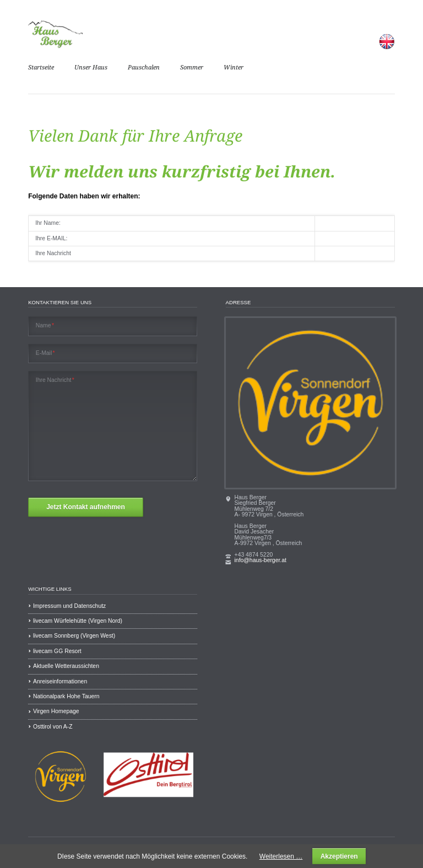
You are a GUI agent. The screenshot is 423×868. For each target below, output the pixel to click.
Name (45, 326)
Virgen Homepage (56, 711)
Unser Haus (91, 68)
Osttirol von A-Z (53, 727)
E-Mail (45, 353)
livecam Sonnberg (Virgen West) (74, 636)
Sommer (192, 68)
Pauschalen (144, 68)
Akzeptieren (339, 856)
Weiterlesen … (281, 856)
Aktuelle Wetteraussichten (66, 666)
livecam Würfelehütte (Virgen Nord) (78, 621)
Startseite (41, 68)
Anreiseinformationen (60, 681)
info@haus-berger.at (261, 560)
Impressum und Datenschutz (69, 606)
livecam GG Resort (57, 651)
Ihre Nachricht (55, 380)
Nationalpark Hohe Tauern (66, 696)
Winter (234, 68)
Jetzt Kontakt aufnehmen (86, 507)
